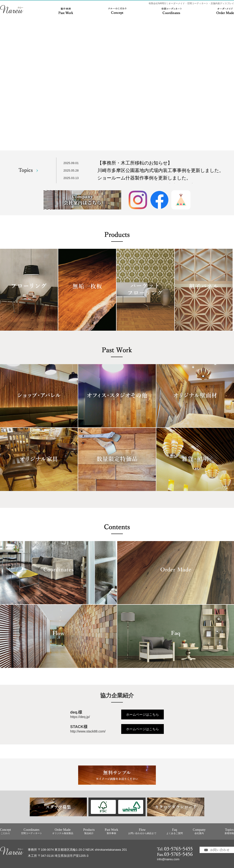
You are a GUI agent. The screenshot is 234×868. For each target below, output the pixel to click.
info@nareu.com (168, 859)
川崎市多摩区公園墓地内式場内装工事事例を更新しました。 (161, 170)
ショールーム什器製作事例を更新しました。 (144, 178)
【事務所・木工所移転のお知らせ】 (135, 163)
